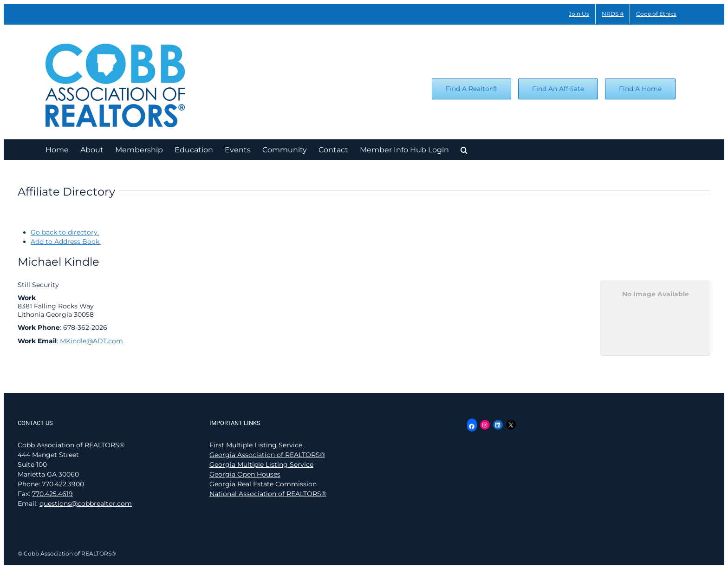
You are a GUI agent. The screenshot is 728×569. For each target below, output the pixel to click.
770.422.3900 (63, 484)
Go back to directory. (65, 232)
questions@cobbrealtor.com (86, 504)
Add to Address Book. (66, 242)
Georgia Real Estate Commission (263, 484)
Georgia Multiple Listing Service (261, 464)
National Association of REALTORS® (268, 494)
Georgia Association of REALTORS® (267, 455)
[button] (464, 149)
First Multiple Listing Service (256, 445)
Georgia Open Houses (245, 474)
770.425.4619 (52, 494)
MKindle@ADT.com (91, 341)
